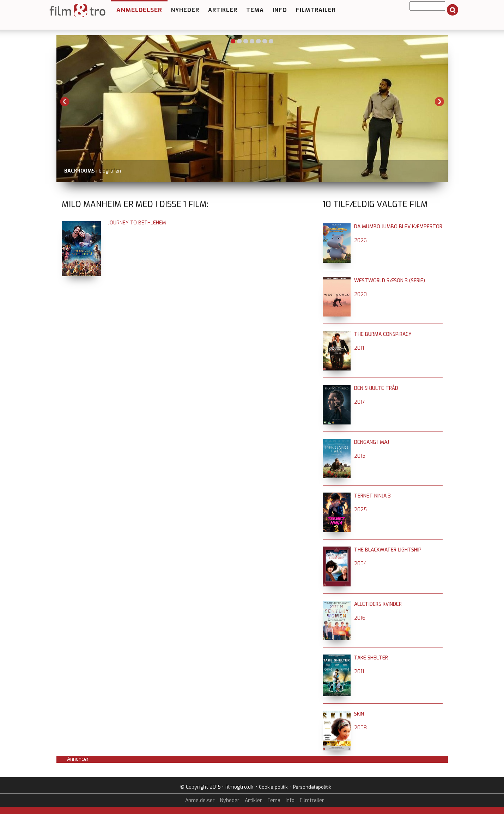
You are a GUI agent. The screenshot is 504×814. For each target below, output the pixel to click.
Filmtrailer (316, 10)
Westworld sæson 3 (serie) (390, 281)
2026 (360, 240)
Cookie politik (273, 787)
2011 (359, 348)
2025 (360, 510)
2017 (360, 402)
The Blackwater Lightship (388, 550)
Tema (255, 10)
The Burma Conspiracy (383, 334)
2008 (360, 728)
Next (439, 102)
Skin (359, 714)
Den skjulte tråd (376, 388)
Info (280, 10)
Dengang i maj (372, 442)
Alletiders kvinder (378, 604)
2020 (360, 294)
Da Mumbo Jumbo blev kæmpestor (398, 227)
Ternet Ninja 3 (372, 496)
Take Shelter (371, 658)
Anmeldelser (139, 10)
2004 (360, 564)
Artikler (223, 10)
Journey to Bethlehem (137, 223)
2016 (360, 618)
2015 (360, 456)
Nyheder (185, 10)
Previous (65, 102)
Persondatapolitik (312, 787)
